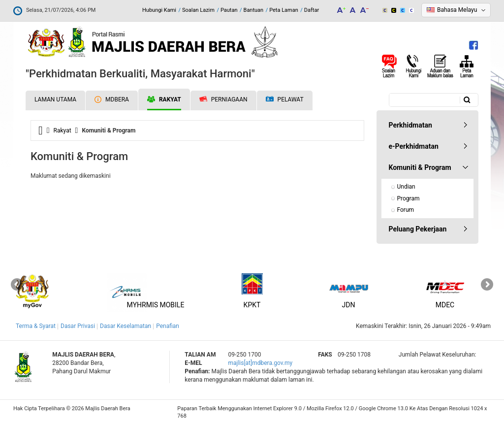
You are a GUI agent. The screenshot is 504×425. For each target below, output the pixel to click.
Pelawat (285, 100)
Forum (406, 210)
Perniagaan (223, 99)
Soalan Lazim (198, 10)
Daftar (312, 10)
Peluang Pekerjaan (418, 229)
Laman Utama (55, 99)
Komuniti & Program (420, 167)
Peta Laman (284, 10)
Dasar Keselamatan (126, 326)
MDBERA (112, 99)
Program (409, 198)
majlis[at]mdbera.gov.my (260, 363)
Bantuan (254, 10)
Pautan (229, 10)
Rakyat (164, 99)
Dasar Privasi (78, 326)
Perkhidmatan (410, 125)
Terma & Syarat (36, 326)
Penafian (168, 326)
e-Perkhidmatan (414, 146)
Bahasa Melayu (457, 10)
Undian (406, 187)
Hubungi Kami (159, 10)
